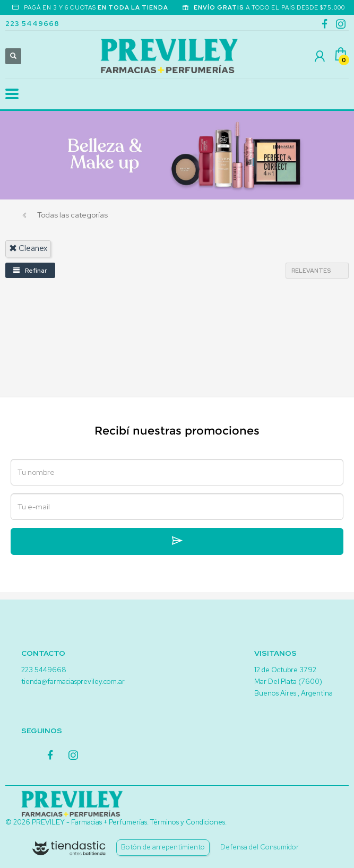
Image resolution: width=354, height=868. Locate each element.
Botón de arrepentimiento (163, 847)
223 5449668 (32, 24)
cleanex (28, 248)
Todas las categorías (72, 215)
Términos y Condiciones (188, 822)
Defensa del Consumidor (260, 847)
